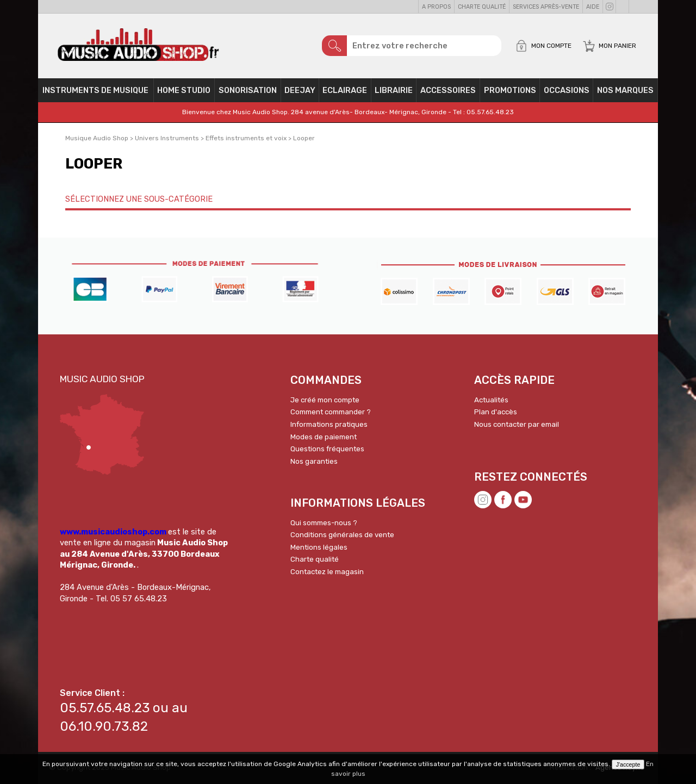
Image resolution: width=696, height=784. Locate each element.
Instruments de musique (95, 90)
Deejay (300, 90)
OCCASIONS (567, 90)
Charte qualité (482, 7)
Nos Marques (625, 90)
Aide (593, 7)
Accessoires (448, 90)
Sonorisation (248, 90)
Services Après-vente (546, 7)
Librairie (394, 90)
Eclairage (345, 90)
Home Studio (184, 90)
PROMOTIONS (510, 90)
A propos (436, 7)
